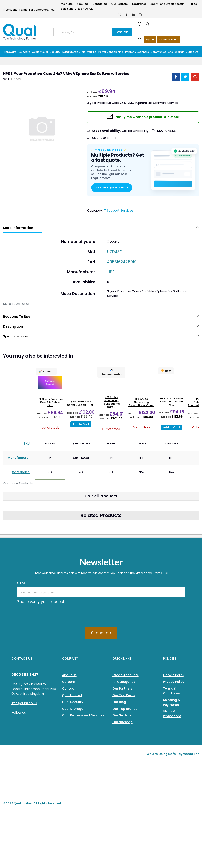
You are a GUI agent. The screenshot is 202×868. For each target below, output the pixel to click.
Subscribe (101, 633)
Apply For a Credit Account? (169, 4)
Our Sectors (122, 715)
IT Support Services (118, 211)
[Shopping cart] (148, 24)
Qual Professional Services (83, 715)
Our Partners (119, 4)
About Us (82, 4)
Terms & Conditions (172, 691)
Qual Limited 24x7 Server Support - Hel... (81, 403)
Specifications (15, 336)
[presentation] (47, 614)
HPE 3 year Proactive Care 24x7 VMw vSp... (50, 402)
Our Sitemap (123, 722)
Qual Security (73, 702)
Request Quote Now (112, 188)
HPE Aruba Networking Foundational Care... (111, 402)
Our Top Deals (124, 695)
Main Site (67, 4)
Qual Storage (73, 709)
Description (13, 326)
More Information (18, 228)
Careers (68, 682)
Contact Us (100, 4)
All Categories (124, 682)
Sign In (150, 39)
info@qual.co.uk (24, 703)
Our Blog (119, 702)
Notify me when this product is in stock (147, 117)
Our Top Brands (125, 709)
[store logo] (20, 32)
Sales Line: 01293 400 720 (77, 9)
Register (169, 40)
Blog (194, 4)
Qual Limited (72, 695)
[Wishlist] (140, 24)
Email (22, 583)
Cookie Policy (174, 675)
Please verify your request (41, 602)
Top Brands (139, 4)
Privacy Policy (174, 682)
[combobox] (83, 32)
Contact (69, 688)
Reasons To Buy (17, 317)
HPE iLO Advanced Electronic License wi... (172, 402)
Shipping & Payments (172, 702)
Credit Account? (126, 675)
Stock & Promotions (172, 714)
